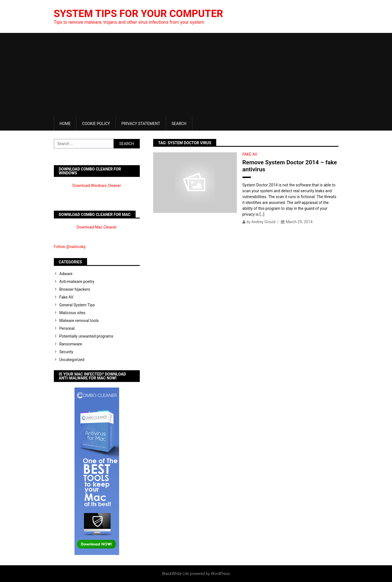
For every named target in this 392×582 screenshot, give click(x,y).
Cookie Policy (96, 124)
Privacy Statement (141, 124)
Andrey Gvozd (263, 222)
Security (66, 352)
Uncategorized (72, 360)
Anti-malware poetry (77, 282)
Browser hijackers (75, 289)
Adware (66, 274)
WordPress (220, 574)
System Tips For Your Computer (139, 14)
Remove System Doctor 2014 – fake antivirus (290, 166)
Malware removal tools (79, 321)
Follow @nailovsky (70, 247)
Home (65, 124)
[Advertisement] (196, 75)
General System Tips (77, 305)
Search (179, 124)
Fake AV (250, 154)
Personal (67, 328)
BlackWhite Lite (175, 574)
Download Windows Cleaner (97, 186)
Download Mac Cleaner (97, 227)
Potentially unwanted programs (86, 336)
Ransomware (71, 344)
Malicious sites (73, 313)
